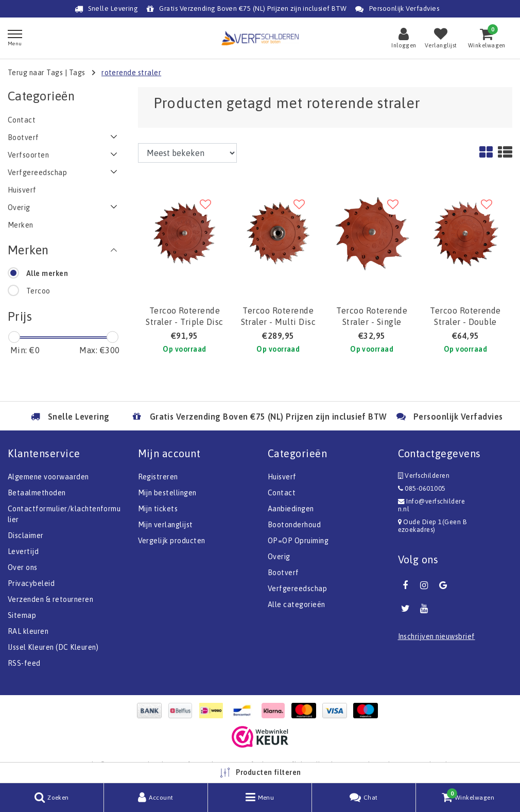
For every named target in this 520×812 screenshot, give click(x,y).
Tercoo (38, 291)
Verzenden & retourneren (50, 599)
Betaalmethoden (37, 493)
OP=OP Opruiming (298, 541)
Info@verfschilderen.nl (432, 505)
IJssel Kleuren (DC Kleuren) (53, 647)
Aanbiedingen (291, 509)
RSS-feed (24, 663)
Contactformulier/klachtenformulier (64, 514)
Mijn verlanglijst (166, 525)
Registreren (158, 477)
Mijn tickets (158, 509)
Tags (77, 73)
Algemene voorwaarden (48, 477)
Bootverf (283, 573)
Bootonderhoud (294, 525)
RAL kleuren (28, 631)
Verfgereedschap (297, 589)
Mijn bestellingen (167, 493)
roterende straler (131, 73)
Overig (279, 557)
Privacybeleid (31, 583)
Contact (282, 493)
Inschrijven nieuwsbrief (437, 636)
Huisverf (282, 477)
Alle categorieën (297, 604)
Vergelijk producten (172, 541)
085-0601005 (422, 488)
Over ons (23, 567)
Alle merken (47, 273)
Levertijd (23, 551)
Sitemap (22, 615)
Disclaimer (26, 535)
